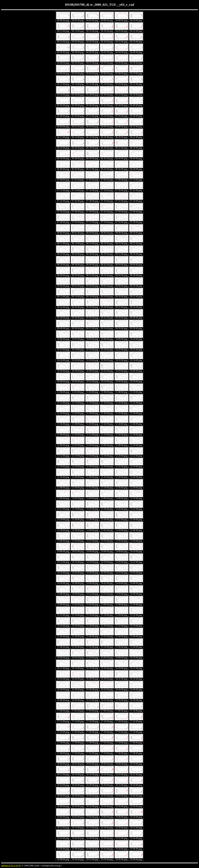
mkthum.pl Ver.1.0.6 (10, 866)
